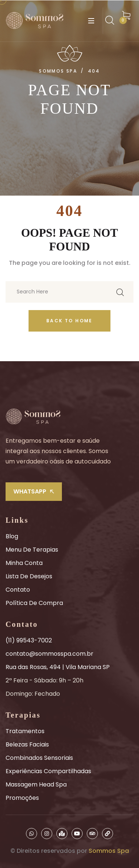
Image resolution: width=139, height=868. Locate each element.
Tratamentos (25, 731)
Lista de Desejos (29, 576)
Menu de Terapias (32, 550)
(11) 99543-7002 (29, 640)
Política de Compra (34, 603)
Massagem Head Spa (36, 784)
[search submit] (120, 292)
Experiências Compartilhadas (48, 771)
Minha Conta (24, 563)
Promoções (22, 798)
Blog (12, 536)
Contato (18, 590)
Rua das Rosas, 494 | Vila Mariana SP (58, 667)
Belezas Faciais (27, 744)
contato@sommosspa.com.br (49, 654)
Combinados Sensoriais (39, 758)
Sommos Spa (109, 851)
